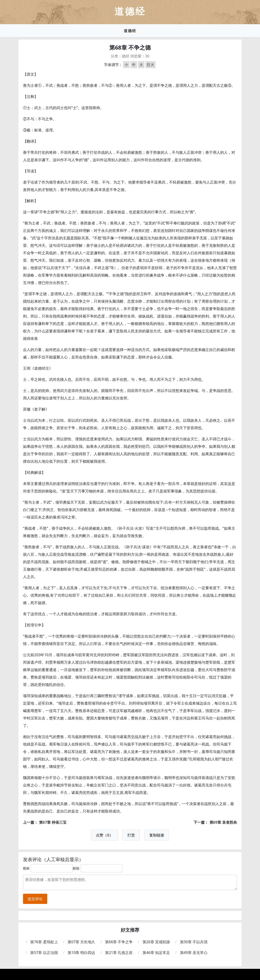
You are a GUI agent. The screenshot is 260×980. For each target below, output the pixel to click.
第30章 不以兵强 (194, 942)
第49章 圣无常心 (194, 953)
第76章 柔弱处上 (44, 942)
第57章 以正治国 (44, 953)
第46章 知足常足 (156, 953)
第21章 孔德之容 (119, 953)
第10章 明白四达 (81, 953)
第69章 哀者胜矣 (223, 822)
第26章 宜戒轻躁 (156, 942)
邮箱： (78, 868)
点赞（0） (104, 835)
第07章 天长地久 (81, 942)
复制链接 (157, 835)
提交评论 (35, 899)
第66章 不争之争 (119, 942)
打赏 (131, 835)
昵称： (28, 868)
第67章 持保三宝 (53, 822)
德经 (126, 56)
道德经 (130, 31)
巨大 (150, 65)
